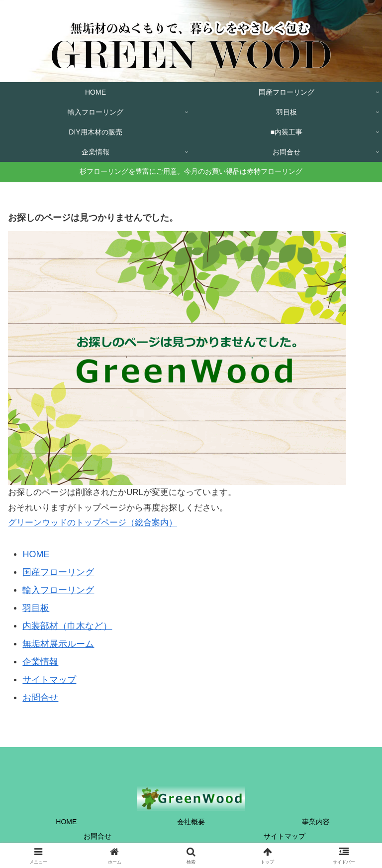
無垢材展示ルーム (58, 644)
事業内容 (316, 822)
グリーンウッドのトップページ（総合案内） (93, 523)
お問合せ (40, 698)
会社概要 (191, 822)
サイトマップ (49, 680)
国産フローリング (58, 572)
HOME (36, 554)
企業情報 (40, 662)
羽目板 (36, 608)
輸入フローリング (58, 590)
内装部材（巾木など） (67, 626)
